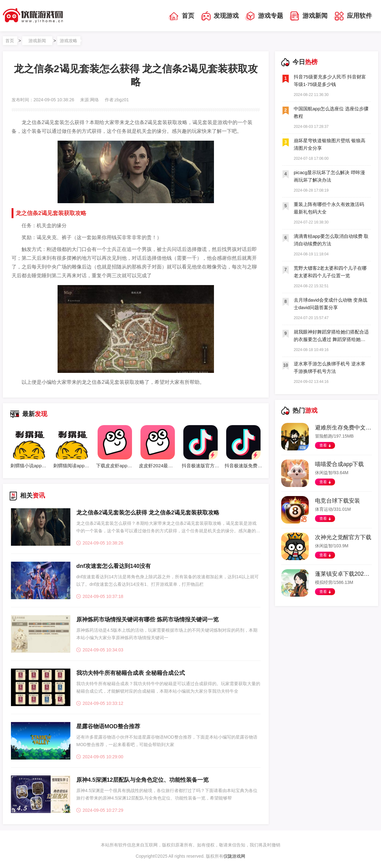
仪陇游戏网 (234, 856)
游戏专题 (264, 16)
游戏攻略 (69, 41)
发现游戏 (220, 16)
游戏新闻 (308, 16)
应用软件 (353, 16)
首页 (181, 16)
